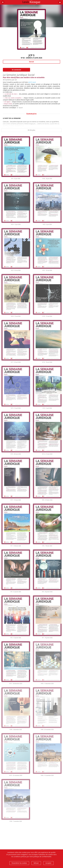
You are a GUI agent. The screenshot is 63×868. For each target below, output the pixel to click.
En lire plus (31, 130)
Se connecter (16, 70)
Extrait (31, 62)
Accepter (48, 863)
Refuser (36, 863)
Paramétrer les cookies (19, 863)
